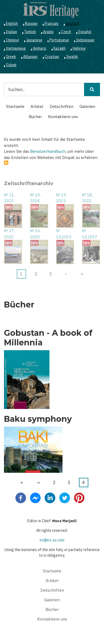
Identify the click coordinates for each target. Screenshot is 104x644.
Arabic (48, 32)
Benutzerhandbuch (48, 151)
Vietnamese (16, 48)
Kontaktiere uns (63, 117)
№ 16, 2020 (35, 234)
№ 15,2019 (64, 234)
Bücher (35, 117)
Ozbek (11, 65)
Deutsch (72, 24)
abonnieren (6, 163)
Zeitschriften (61, 106)
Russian (31, 24)
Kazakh (59, 48)
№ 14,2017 (90, 234)
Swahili (72, 57)
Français (52, 24)
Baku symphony (38, 419)
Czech (66, 32)
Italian (11, 32)
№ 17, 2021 (9, 234)
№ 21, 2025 (9, 198)
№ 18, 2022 (87, 198)
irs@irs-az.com (52, 540)
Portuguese (59, 40)
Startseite (15, 106)
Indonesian (85, 40)
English (12, 24)
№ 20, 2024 (35, 198)
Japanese (34, 40)
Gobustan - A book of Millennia (48, 338)
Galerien (87, 106)
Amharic (40, 48)
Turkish (30, 32)
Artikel (37, 106)
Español (85, 32)
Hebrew (79, 48)
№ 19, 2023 (61, 198)
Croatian (52, 57)
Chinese (12, 40)
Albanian (30, 57)
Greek (11, 57)
